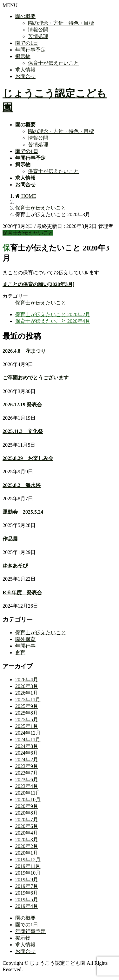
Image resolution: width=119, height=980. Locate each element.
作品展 (10, 539)
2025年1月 (27, 726)
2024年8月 (27, 746)
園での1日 (27, 43)
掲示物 (23, 56)
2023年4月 (27, 786)
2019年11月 (28, 866)
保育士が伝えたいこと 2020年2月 (53, 314)
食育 (20, 653)
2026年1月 (27, 693)
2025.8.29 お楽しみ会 (28, 458)
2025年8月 (27, 713)
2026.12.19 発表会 (22, 405)
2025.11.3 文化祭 (23, 431)
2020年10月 (28, 800)
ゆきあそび (15, 566)
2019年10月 (28, 873)
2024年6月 (27, 753)
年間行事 (25, 646)
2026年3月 (27, 686)
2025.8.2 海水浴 (22, 485)
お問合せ (25, 76)
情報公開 (38, 30)
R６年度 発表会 (22, 593)
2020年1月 (27, 853)
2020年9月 (27, 806)
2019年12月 (28, 860)
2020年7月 (27, 820)
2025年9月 (27, 706)
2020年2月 (27, 846)
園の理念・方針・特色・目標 (61, 23)
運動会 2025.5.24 (23, 512)
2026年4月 (27, 680)
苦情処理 (38, 36)
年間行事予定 (30, 50)
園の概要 (25, 16)
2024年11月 (28, 740)
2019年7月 (27, 886)
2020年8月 (27, 813)
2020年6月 (27, 826)
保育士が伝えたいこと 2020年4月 (53, 321)
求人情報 (25, 70)
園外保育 (25, 639)
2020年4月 (27, 833)
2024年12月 (28, 733)
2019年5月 (27, 900)
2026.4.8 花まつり (24, 351)
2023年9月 (27, 766)
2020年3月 (27, 840)
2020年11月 (28, 793)
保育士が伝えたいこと (53, 63)
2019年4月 (27, 906)
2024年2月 (27, 760)
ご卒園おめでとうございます (36, 378)
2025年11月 (28, 700)
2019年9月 (27, 880)
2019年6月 (27, 893)
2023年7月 (27, 773)
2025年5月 (27, 720)
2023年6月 (27, 780)
